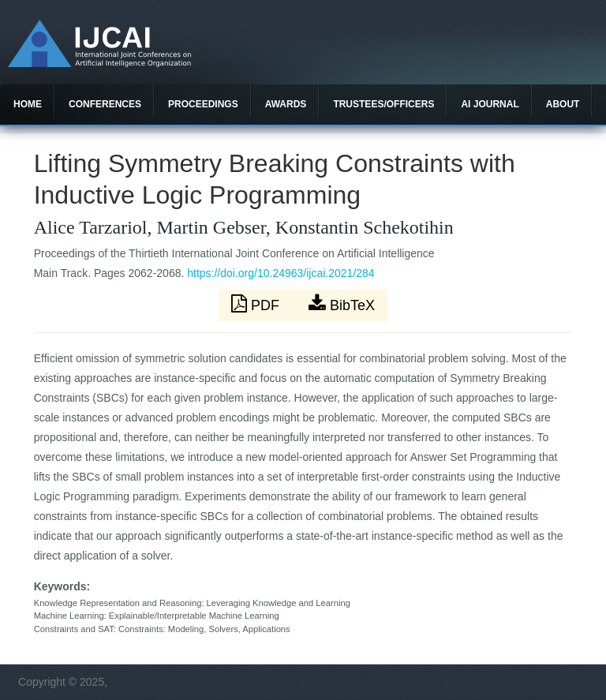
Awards (286, 104)
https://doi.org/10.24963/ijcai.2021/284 (281, 273)
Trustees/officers (383, 104)
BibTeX (342, 304)
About (563, 104)
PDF (257, 304)
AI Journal (490, 104)
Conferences (105, 104)
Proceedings (203, 104)
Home (28, 104)
